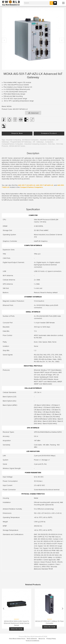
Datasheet (33, 113)
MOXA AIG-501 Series (17, 146)
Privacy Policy (51, 639)
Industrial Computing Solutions (36, 144)
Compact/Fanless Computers (12, 144)
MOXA (9, 106)
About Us (42, 639)
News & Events (32, 639)
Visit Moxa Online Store (17, 639)
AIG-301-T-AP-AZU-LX (45, 185)
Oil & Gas (51, 144)
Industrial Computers (47, 140)
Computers (49, 142)
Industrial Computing (13, 140)
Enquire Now (17, 133)
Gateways (40, 142)
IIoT (34, 142)
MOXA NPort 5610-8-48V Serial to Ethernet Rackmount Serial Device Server (17, 623)
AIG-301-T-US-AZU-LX (27, 185)
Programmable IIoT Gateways (21, 142)
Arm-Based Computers (30, 140)
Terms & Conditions (32, 641)
